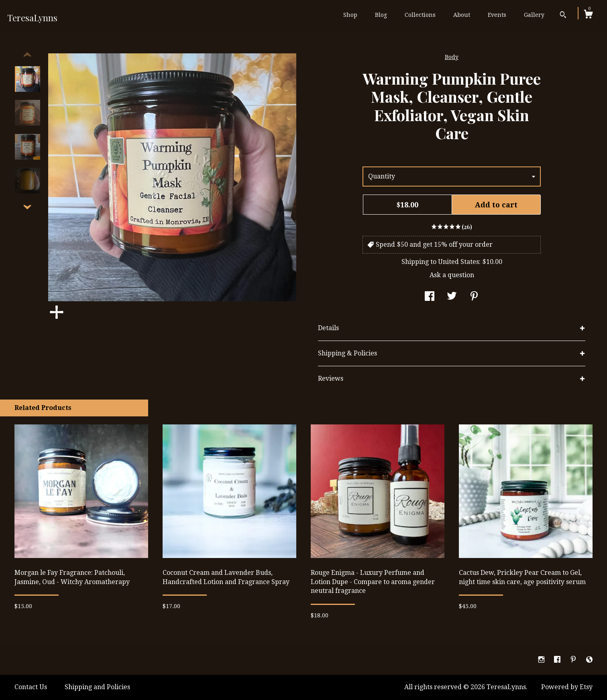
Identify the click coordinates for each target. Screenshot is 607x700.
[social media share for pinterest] (474, 297)
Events (497, 15)
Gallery (534, 15)
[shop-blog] (589, 660)
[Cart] (588, 15)
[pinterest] (574, 660)
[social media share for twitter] (452, 297)
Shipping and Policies (97, 687)
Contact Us (31, 687)
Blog (381, 15)
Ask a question (452, 275)
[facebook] (558, 660)
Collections (420, 15)
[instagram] (542, 660)
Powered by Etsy (567, 687)
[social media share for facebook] (430, 297)
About (462, 15)
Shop (350, 15)
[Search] (563, 16)
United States (458, 262)
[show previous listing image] (27, 55)
